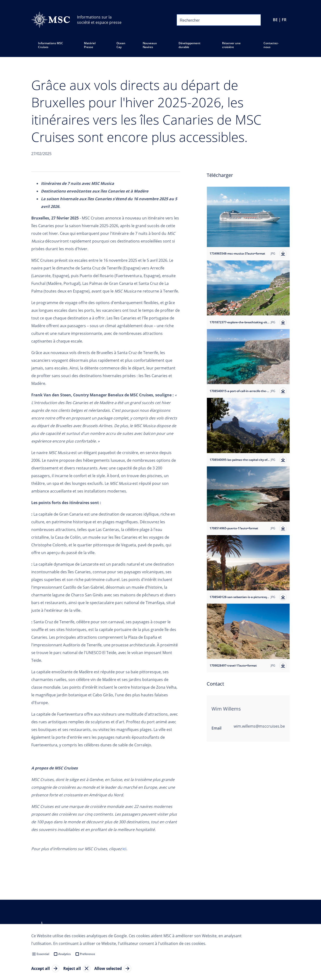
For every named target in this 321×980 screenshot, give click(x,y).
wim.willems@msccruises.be (259, 726)
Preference (87, 954)
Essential (43, 954)
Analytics (64, 954)
